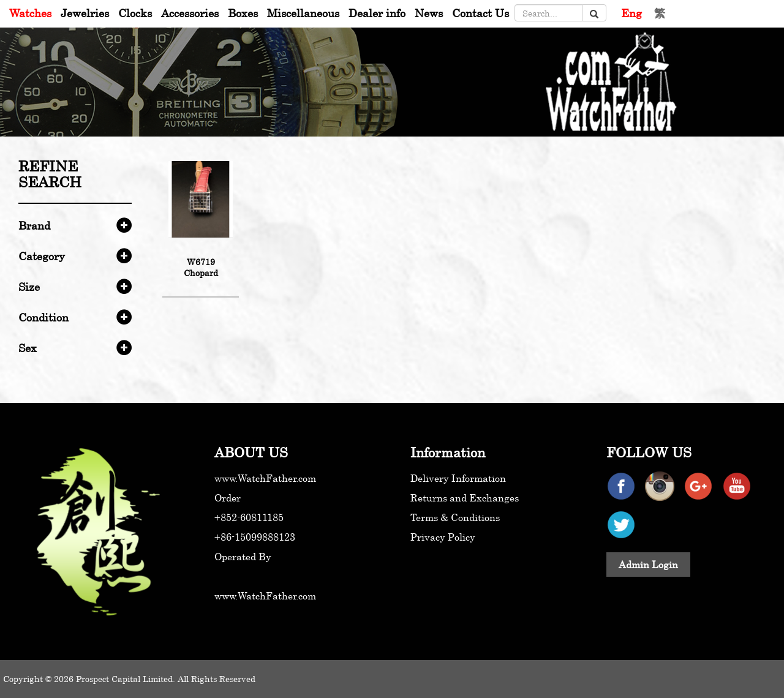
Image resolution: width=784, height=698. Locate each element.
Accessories (190, 13)
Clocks (135, 13)
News (429, 13)
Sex (28, 348)
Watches (30, 13)
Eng (631, 13)
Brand (34, 225)
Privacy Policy (443, 537)
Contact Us (481, 13)
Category (42, 256)
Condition (43, 317)
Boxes (243, 13)
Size (29, 287)
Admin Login (648, 565)
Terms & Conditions (455, 517)
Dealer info (377, 13)
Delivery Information (458, 478)
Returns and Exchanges (465, 498)
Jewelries (85, 13)
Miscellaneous (303, 13)
